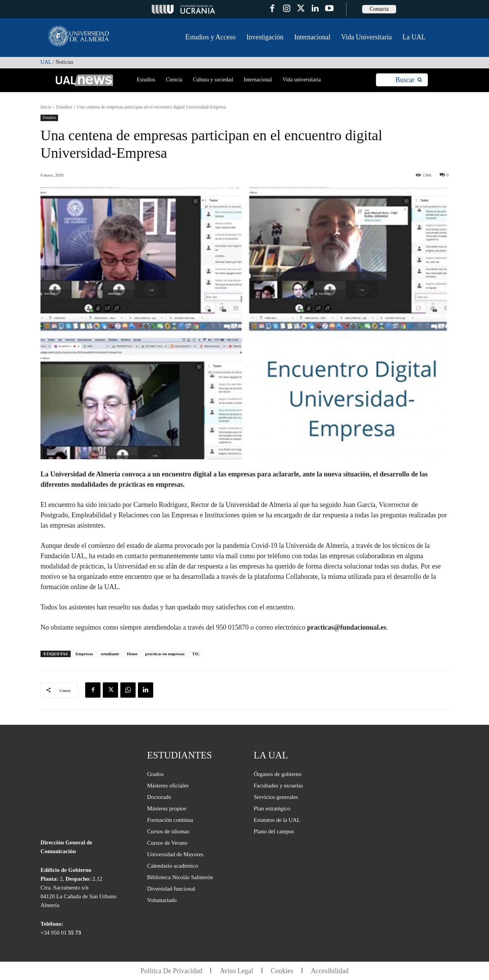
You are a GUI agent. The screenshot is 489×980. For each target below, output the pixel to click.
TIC (196, 654)
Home (132, 654)
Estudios (64, 107)
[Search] (409, 80)
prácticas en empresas (165, 654)
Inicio (46, 107)
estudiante (110, 654)
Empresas (84, 654)
